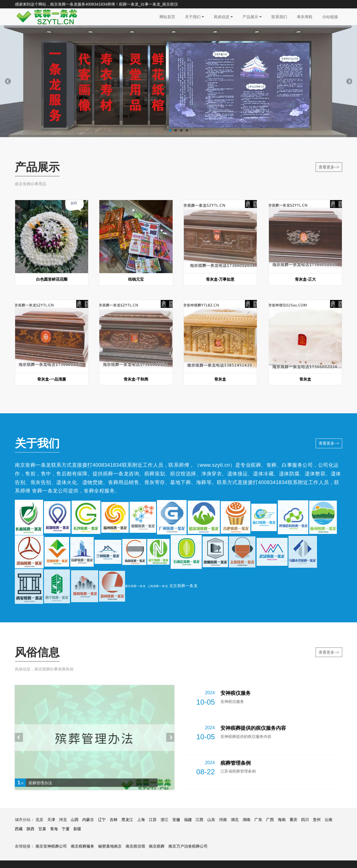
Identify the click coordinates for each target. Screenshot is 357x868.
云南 (328, 820)
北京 (39, 820)
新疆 (77, 829)
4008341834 (96, 4)
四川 (305, 820)
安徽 (176, 820)
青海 (54, 829)
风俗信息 (223, 17)
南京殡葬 (157, 846)
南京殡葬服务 (83, 846)
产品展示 (252, 17)
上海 (141, 820)
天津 (51, 820)
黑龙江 (127, 820)
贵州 (317, 820)
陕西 (30, 829)
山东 (211, 820)
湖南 (246, 820)
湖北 (235, 820)
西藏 (19, 829)
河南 (223, 820)
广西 (270, 820)
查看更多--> (329, 167)
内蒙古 (88, 820)
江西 (199, 820)
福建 (188, 820)
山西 (75, 820)
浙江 (165, 820)
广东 (258, 820)
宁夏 (66, 829)
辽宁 (102, 820)
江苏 (153, 820)
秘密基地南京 (110, 846)
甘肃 (42, 829)
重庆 (293, 820)
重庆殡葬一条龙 (135, 586)
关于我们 (194, 17)
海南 (282, 820)
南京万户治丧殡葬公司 (188, 846)
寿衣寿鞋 (305, 17)
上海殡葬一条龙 (158, 586)
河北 (63, 820)
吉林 (114, 820)
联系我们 (279, 17)
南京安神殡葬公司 (51, 846)
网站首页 (167, 17)
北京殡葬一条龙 (184, 586)
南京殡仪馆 (135, 846)
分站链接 (330, 17)
